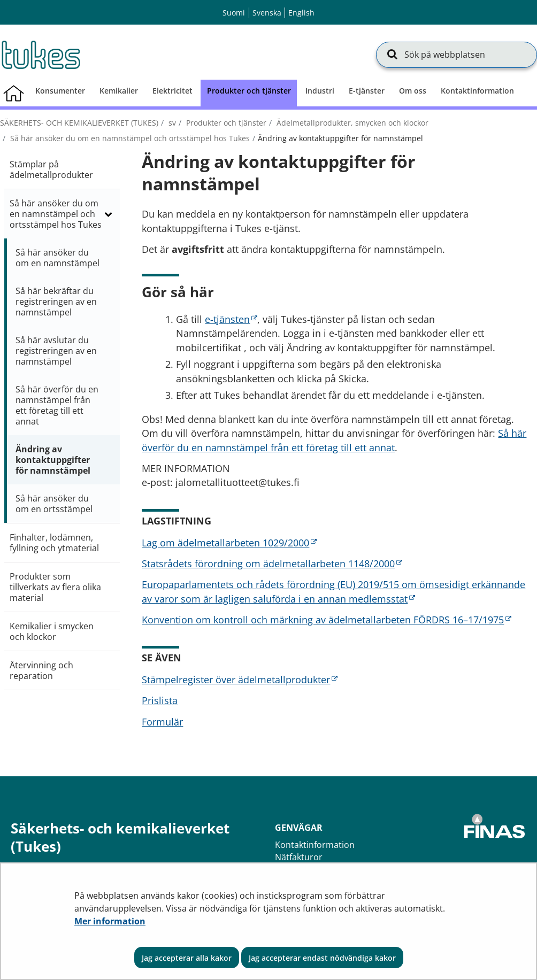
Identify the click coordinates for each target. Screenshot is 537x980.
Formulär (162, 722)
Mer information (110, 921)
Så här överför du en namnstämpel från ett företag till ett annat (57, 405)
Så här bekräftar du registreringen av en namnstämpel (56, 302)
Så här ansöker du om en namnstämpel (57, 258)
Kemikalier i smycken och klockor (52, 631)
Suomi (234, 13)
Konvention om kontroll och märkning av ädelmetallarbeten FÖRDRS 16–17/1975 (327, 620)
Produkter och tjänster (225, 123)
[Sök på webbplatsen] (457, 55)
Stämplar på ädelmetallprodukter (51, 169)
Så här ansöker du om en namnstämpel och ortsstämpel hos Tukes (129, 138)
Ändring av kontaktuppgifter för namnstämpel (53, 460)
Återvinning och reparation (41, 670)
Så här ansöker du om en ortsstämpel (54, 504)
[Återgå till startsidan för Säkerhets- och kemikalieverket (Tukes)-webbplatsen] (40, 55)
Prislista (160, 700)
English (301, 13)
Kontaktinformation (315, 845)
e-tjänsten (231, 319)
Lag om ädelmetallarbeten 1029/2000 (229, 543)
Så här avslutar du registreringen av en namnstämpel (56, 351)
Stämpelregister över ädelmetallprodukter (240, 680)
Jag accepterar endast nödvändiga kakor (322, 958)
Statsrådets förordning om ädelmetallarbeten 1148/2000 (272, 564)
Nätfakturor (299, 857)
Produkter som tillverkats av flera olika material (55, 587)
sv (171, 123)
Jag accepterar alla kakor (187, 958)
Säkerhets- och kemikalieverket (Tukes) (79, 123)
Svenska (267, 13)
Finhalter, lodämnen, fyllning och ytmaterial (54, 543)
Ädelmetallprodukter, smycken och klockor (351, 123)
